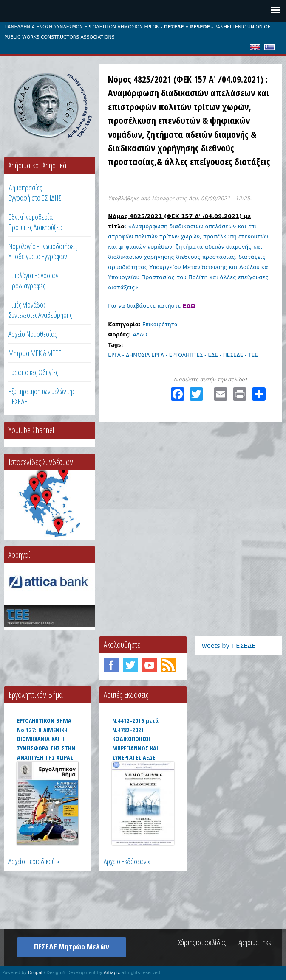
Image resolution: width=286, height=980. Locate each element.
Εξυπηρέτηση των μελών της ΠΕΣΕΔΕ (41, 396)
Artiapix (112, 973)
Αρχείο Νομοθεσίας (33, 334)
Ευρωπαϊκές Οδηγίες (33, 372)
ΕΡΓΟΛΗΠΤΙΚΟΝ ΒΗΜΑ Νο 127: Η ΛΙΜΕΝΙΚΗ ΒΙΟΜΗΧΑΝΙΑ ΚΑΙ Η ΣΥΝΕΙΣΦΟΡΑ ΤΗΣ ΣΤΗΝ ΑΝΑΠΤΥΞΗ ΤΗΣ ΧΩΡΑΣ (46, 739)
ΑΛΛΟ (140, 335)
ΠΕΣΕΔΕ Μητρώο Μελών (72, 946)
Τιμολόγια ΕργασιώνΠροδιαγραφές (33, 280)
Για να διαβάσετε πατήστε (151, 306)
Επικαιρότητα (160, 325)
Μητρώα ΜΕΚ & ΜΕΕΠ (35, 353)
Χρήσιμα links (255, 942)
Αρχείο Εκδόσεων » (127, 861)
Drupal (35, 973)
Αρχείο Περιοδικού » (34, 861)
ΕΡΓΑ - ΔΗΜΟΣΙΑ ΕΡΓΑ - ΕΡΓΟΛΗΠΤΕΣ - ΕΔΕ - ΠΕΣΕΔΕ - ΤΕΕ (183, 355)
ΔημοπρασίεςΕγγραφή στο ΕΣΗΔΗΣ (35, 193)
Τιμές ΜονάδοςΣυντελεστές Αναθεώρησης (40, 310)
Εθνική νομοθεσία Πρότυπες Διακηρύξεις (35, 222)
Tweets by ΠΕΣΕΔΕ (228, 646)
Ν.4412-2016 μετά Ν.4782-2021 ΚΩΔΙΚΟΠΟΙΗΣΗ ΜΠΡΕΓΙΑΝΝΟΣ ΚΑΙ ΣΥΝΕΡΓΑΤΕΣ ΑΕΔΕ (135, 739)
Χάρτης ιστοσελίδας (202, 942)
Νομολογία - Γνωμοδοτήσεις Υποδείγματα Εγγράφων (43, 251)
